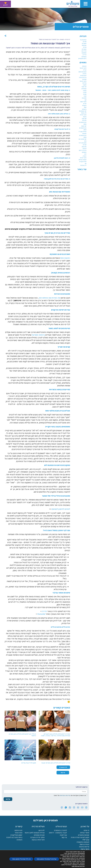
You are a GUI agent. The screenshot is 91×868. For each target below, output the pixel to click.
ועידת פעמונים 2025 (82, 71)
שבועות (84, 79)
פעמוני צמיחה (82, 160)
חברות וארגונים (84, 146)
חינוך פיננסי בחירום (83, 82)
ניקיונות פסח (65, 258)
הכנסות (84, 66)
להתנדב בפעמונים (61, 830)
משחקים (84, 53)
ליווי (85, 154)
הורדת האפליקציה (57, 865)
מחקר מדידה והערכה (37, 837)
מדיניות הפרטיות (65, 795)
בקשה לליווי (11, 865)
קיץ (86, 100)
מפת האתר (19, 833)
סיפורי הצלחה (85, 833)
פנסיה (85, 91)
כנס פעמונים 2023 (83, 129)
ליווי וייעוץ (41, 830)
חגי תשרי (84, 87)
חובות (85, 94)
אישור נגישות (85, 849)
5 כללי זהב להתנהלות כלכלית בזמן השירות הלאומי (22, 735)
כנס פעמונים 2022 (83, 123)
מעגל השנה (83, 102)
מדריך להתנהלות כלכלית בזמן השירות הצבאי (56, 763)
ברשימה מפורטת (38, 335)
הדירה (44, 611)
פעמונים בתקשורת (83, 842)
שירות (85, 47)
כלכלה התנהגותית (83, 75)
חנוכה (85, 92)
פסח (85, 107)
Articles (84, 45)
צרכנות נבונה (83, 77)
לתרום (5, 5)
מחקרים (84, 43)
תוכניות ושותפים (39, 835)
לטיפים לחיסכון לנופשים (61, 509)
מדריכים (84, 51)
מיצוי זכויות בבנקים (38, 840)
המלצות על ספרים (83, 41)
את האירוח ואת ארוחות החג (49, 298)
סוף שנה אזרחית (84, 120)
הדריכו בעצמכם (84, 56)
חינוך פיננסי (83, 68)
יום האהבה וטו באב (83, 140)
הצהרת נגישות (84, 844)
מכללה (34, 865)
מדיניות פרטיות (84, 847)
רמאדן (85, 156)
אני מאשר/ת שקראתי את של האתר (70, 795)
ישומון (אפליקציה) (16, 835)
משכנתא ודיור (82, 143)
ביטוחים (84, 109)
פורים (85, 104)
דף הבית (68, 39)
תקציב (85, 85)
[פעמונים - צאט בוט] (86, 864)
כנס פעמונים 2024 (83, 136)
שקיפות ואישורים (84, 835)
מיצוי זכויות (83, 158)
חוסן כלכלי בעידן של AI (29, 763)
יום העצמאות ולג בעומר (83, 112)
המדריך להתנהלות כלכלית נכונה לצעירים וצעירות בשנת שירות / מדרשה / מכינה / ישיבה (56, 735)
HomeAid (41, 614)
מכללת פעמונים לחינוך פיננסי (35, 833)
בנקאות (84, 105)
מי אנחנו (86, 830)
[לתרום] (5, 3)
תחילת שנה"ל (83, 132)
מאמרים (84, 49)
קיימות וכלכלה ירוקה (83, 149)
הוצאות (84, 133)
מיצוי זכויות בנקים (83, 116)
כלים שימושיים (82, 58)
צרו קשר (64, 837)
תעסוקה (84, 152)
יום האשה (84, 126)
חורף (85, 96)
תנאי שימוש (18, 830)
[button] (5, 36)
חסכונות (84, 98)
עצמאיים (84, 89)
